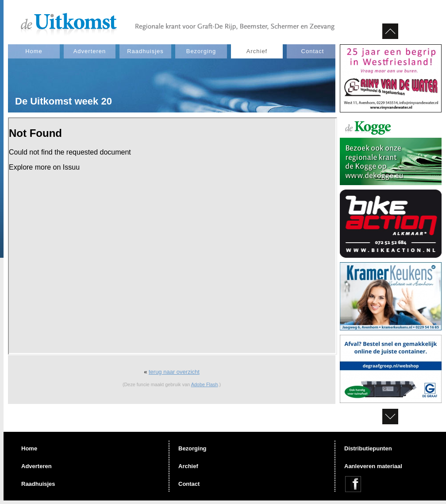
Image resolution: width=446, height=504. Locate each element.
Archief (257, 51)
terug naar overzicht (174, 372)
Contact (313, 51)
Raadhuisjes (145, 51)
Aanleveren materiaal (373, 466)
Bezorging (201, 51)
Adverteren (90, 51)
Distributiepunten (368, 448)
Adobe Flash (205, 384)
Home (34, 51)
